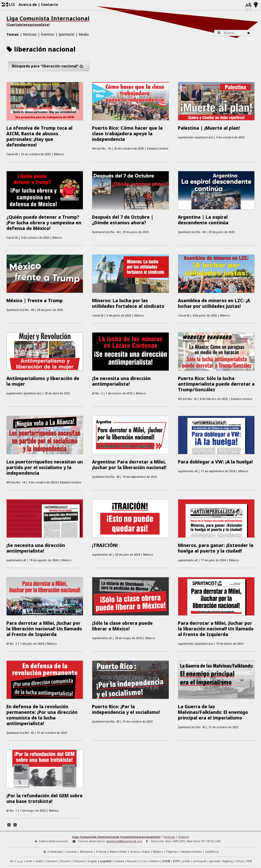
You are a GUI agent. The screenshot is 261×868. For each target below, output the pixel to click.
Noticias (30, 34)
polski (186, 829)
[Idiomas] (249, 5)
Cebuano (51, 829)
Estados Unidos (191, 820)
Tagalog (228, 829)
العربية (20, 830)
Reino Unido (118, 820)
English (92, 829)
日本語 (166, 829)
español (106, 829)
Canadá (71, 820)
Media (84, 34)
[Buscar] (250, 33)
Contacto (50, 4)
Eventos (48, 34)
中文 (249, 829)
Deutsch (65, 829)
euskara (119, 829)
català (39, 829)
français (132, 829)
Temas (13, 34)
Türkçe (240, 829)
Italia (146, 820)
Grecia (135, 820)
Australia (56, 820)
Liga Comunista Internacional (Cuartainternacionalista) (116, 805)
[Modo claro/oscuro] (256, 5)
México (158, 820)
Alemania (86, 820)
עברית (143, 829)
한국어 (176, 829)
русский (214, 829)
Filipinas (172, 820)
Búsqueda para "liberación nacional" (49, 66)
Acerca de (28, 4)
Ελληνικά (79, 829)
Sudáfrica (212, 820)
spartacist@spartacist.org (124, 809)
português (200, 829)
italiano (155, 829)
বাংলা (29, 830)
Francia (101, 820)
